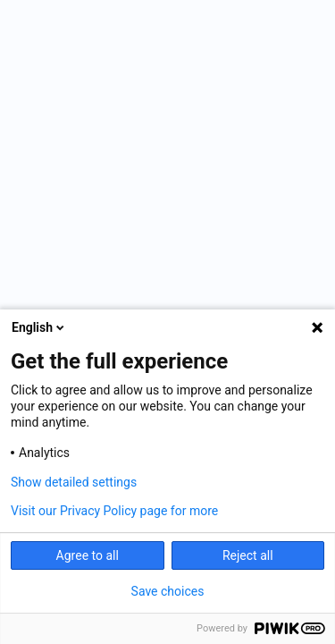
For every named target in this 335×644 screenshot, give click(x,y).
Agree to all (88, 555)
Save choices (168, 591)
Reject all (248, 555)
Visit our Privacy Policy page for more (114, 511)
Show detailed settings (74, 482)
